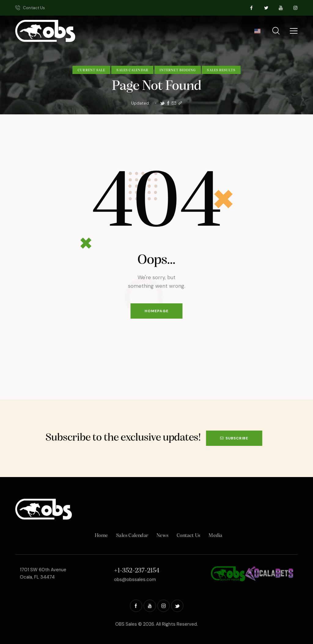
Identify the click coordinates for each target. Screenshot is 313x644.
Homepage (156, 311)
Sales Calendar (132, 70)
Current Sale (91, 70)
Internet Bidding (178, 70)
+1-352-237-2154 (137, 571)
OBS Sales (126, 624)
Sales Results (221, 70)
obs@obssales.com (135, 579)
